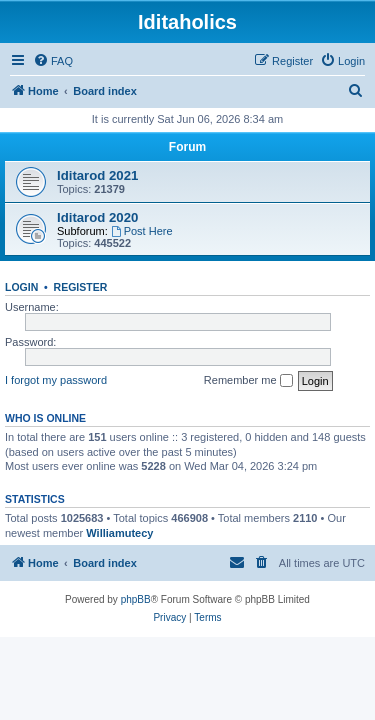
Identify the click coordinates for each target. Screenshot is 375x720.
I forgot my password (56, 380)
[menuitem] (53, 61)
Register (81, 287)
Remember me (248, 381)
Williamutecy (119, 533)
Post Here (142, 231)
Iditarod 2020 (97, 217)
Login (21, 287)
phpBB (136, 599)
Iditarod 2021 (97, 175)
